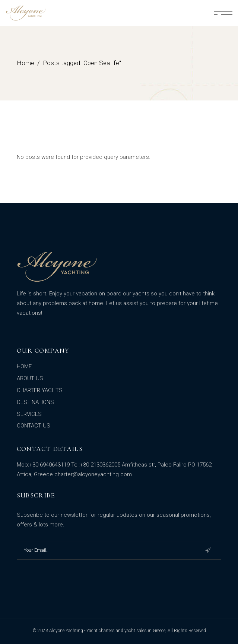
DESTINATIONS (35, 402)
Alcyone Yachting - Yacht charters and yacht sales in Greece (107, 631)
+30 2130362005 (100, 465)
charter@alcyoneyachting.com (93, 474)
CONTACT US (34, 426)
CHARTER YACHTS (40, 390)
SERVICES (29, 414)
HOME (24, 366)
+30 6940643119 (49, 465)
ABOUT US (30, 378)
